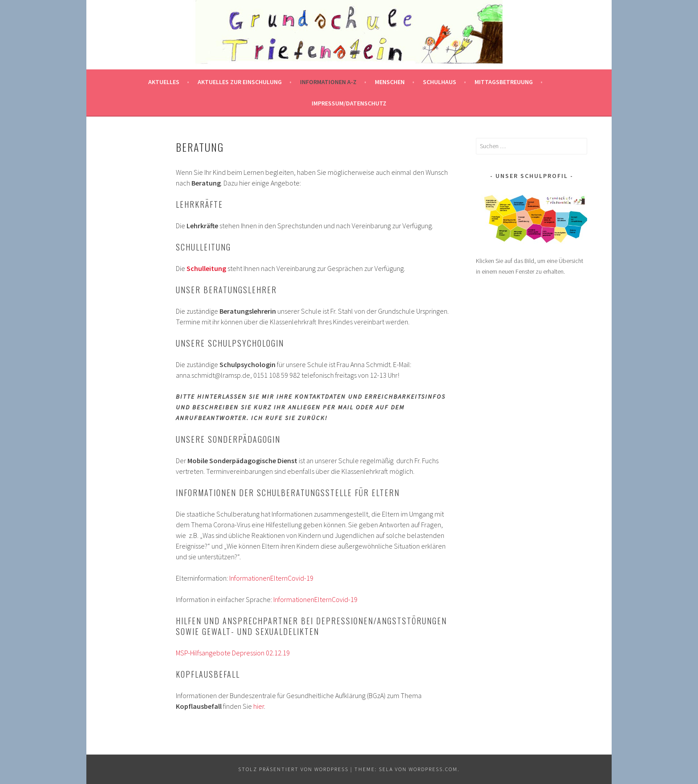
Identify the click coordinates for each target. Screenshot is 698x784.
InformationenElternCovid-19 (271, 578)
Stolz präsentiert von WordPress (293, 769)
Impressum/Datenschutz (349, 103)
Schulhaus (440, 82)
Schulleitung (206, 268)
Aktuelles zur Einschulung (240, 82)
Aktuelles (164, 82)
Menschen (390, 82)
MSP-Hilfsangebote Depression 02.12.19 (233, 653)
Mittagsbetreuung (504, 82)
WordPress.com (433, 769)
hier (259, 706)
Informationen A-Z (328, 82)
